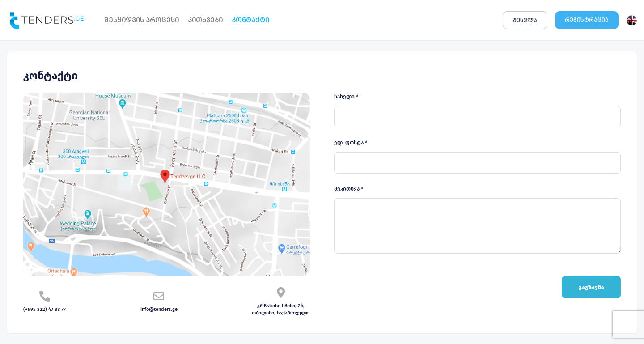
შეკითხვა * (349, 189)
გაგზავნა (591, 287)
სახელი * (346, 97)
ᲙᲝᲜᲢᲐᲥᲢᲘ (250, 20)
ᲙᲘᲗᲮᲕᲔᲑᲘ (205, 20)
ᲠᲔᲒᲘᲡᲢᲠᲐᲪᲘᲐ (587, 20)
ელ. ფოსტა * (351, 143)
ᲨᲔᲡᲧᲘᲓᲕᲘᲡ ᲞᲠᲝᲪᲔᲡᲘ (142, 20)
